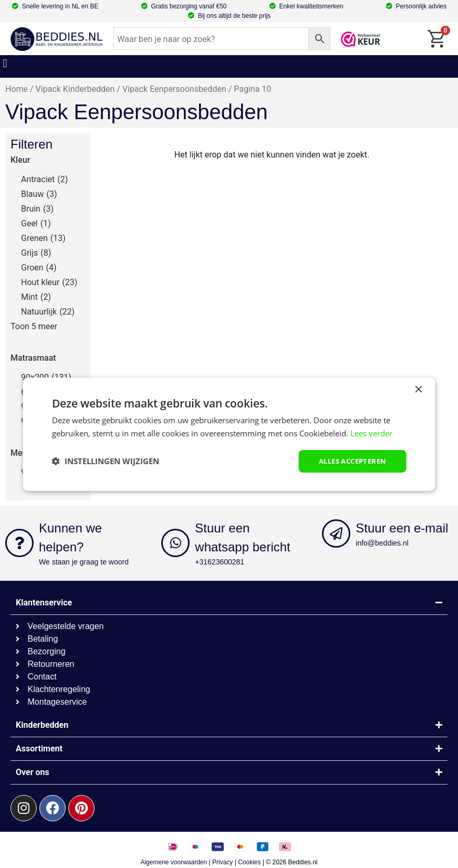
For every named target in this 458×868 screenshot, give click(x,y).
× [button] (418, 389)
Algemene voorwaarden (174, 862)
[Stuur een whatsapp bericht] (175, 543)
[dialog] (229, 434)
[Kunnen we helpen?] (19, 543)
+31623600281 (220, 562)
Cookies (249, 862)
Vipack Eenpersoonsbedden (174, 89)
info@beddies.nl (382, 543)
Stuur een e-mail (402, 528)
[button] (5, 64)
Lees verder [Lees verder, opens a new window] (371, 432)
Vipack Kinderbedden (75, 89)
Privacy (222, 862)
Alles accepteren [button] (349, 461)
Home (17, 89)
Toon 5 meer (34, 326)
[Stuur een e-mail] (336, 534)
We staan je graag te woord (84, 562)
